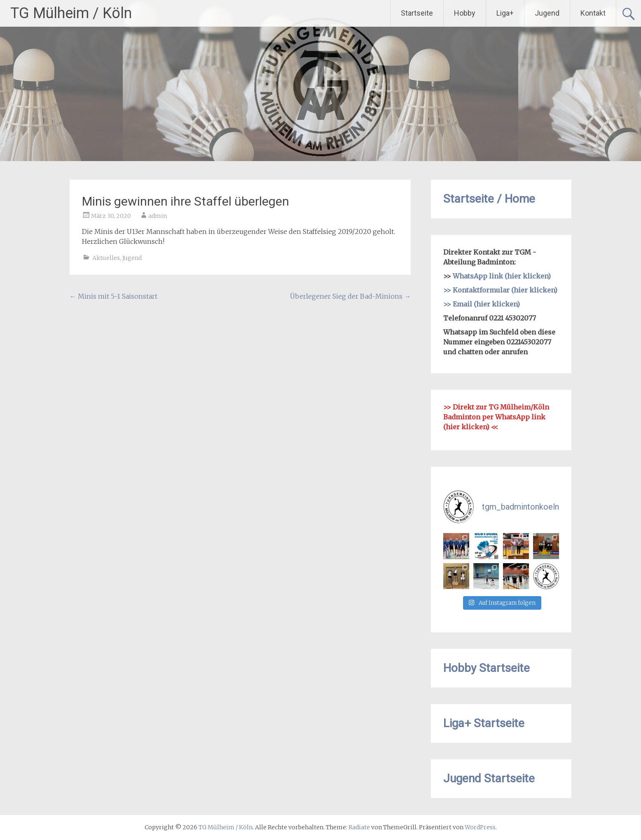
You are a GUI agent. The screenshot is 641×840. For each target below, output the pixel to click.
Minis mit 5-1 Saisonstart (113, 296)
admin (158, 216)
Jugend (547, 13)
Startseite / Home (489, 199)
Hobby (465, 13)
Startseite (417, 13)
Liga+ (505, 13)
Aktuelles (106, 258)
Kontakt (593, 13)
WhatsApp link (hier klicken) (502, 276)
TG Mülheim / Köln (71, 13)
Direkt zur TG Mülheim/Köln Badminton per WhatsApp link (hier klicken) (496, 417)
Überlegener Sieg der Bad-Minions (350, 296)
